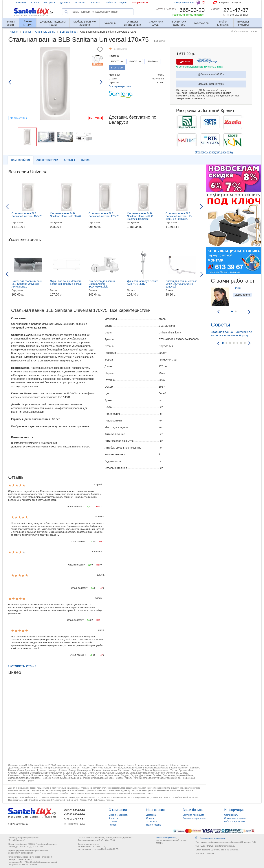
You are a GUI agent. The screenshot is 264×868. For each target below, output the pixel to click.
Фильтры (243, 22)
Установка (80, 3)
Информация (234, 810)
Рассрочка (49, 3)
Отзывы (70, 160)
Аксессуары (201, 23)
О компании (20, 3)
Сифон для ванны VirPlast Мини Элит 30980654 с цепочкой (181, 284)
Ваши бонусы (193, 810)
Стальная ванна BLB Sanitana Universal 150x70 (27, 215)
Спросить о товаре (245, 31)
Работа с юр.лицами (116, 3)
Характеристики (47, 160)
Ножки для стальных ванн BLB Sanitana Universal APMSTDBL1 (27, 284)
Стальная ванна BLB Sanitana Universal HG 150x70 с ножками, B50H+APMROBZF (140, 218)
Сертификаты (231, 815)
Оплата (35, 3)
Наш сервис (155, 810)
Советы (220, 325)
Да (88, 507)
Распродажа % (140, 3)
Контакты (96, 3)
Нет (98, 507)
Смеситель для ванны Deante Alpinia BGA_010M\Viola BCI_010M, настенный (102, 285)
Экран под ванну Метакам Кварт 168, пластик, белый (66, 282)
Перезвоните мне (184, 3)
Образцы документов (166, 838)
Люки (10, 22)
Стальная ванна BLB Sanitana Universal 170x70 (104, 215)
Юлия (237, 288)
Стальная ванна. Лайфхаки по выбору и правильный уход (231, 334)
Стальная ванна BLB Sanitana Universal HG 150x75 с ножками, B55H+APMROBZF (179, 218)
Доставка (65, 3)
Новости (113, 825)
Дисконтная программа (194, 818)
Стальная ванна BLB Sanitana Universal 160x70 (65, 215)
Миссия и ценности (119, 815)
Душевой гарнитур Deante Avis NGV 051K (143, 282)
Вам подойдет (21, 160)
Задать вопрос (242, 295)
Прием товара (154, 825)
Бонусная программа (193, 815)
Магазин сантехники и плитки (31, 15)
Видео (85, 160)
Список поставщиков (235, 818)
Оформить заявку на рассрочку (214, 152)
